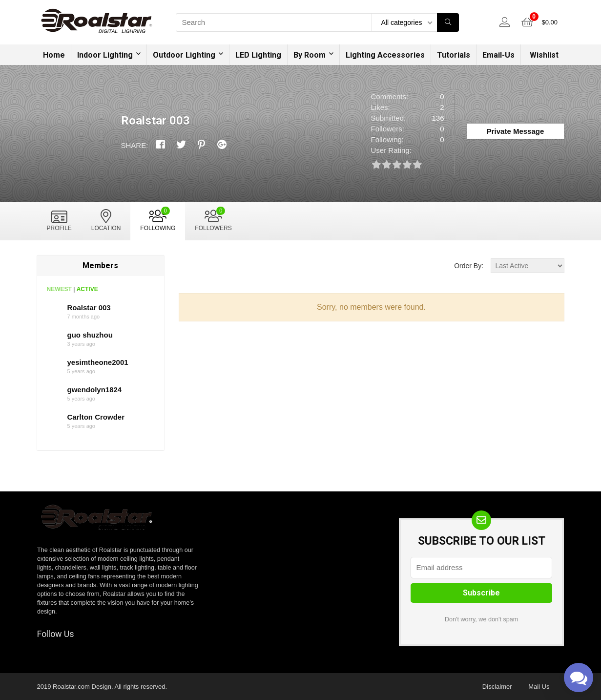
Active (87, 289)
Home (54, 55)
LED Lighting (258, 55)
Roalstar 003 (89, 308)
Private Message (516, 131)
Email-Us (498, 55)
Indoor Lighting (105, 55)
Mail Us (539, 687)
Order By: (469, 266)
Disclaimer (497, 687)
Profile (59, 228)
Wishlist (544, 55)
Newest (59, 289)
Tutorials (454, 55)
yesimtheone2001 (98, 362)
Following (158, 219)
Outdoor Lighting (184, 55)
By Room (310, 55)
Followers (213, 219)
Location (106, 228)
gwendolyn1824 (95, 390)
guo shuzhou (90, 335)
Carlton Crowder (96, 417)
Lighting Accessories (385, 55)
